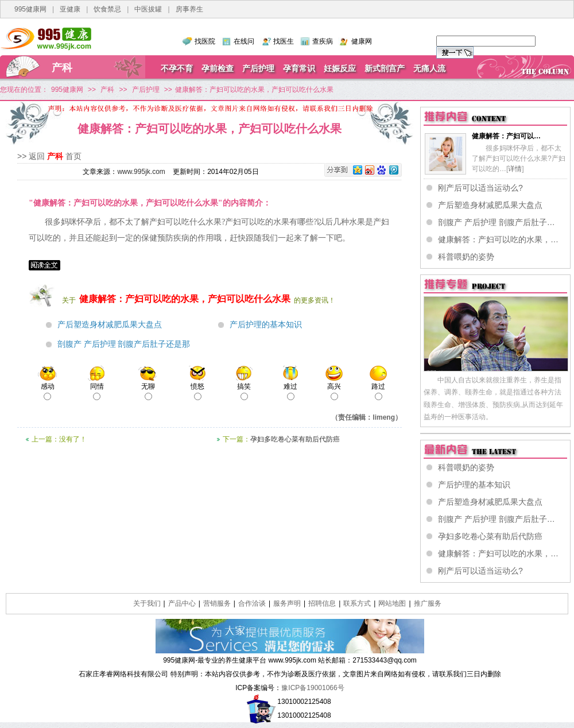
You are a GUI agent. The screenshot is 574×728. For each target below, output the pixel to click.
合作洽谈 (252, 603)
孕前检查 (218, 68)
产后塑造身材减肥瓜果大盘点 (110, 325)
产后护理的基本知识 (266, 325)
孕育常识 (299, 68)
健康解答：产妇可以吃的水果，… (498, 239)
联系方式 (357, 603)
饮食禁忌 (107, 9)
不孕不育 (177, 68)
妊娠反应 (340, 68)
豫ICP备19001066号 (313, 688)
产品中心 (182, 603)
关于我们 (147, 603)
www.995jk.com (141, 172)
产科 (62, 68)
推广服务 (428, 603)
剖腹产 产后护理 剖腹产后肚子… (497, 222)
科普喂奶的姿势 (466, 257)
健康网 (362, 41)
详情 (515, 169)
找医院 (205, 41)
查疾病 (323, 41)
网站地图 (392, 603)
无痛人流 (429, 68)
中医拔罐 (148, 9)
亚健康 (70, 9)
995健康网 (30, 9)
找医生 (284, 41)
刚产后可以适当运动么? (480, 188)
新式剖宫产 (385, 68)
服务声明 (287, 603)
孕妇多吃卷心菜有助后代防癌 (295, 439)
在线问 (244, 41)
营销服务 (217, 603)
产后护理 (258, 68)
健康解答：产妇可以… (506, 136)
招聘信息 (322, 603)
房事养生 (189, 9)
